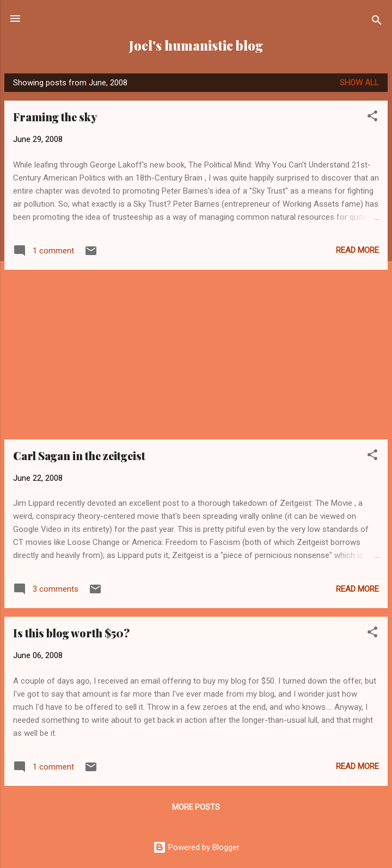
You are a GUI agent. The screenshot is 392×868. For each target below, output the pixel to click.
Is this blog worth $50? (71, 633)
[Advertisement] (196, 355)
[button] (372, 118)
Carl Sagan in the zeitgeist (79, 455)
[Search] (377, 22)
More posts (196, 807)
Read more (357, 250)
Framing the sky (55, 117)
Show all (359, 83)
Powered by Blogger (196, 847)
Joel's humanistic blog (196, 45)
